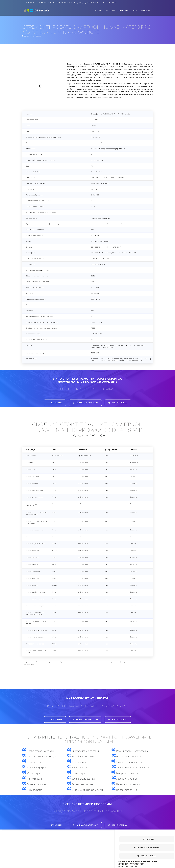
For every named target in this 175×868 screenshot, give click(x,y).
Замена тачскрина (34, 784)
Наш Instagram (118, 403)
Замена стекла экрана (81, 784)
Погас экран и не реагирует (39, 756)
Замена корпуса (78, 762)
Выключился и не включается (85, 790)
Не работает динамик (80, 756)
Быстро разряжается (125, 773)
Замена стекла (31, 469)
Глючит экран (77, 773)
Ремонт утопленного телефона (130, 751)
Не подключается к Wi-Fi (126, 756)
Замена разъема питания (127, 762)
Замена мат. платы (79, 768)
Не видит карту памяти (126, 784)
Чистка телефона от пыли (38, 751)
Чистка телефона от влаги (83, 751)
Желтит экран (32, 773)
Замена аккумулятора (34, 490)
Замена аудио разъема (81, 779)
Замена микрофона (35, 768)
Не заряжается (32, 790)
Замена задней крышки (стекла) (131, 768)
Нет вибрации (32, 779)
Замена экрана (32, 483)
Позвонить (55, 403)
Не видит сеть (32, 762)
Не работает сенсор (124, 790)
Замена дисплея (32, 476)
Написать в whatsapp (85, 403)
